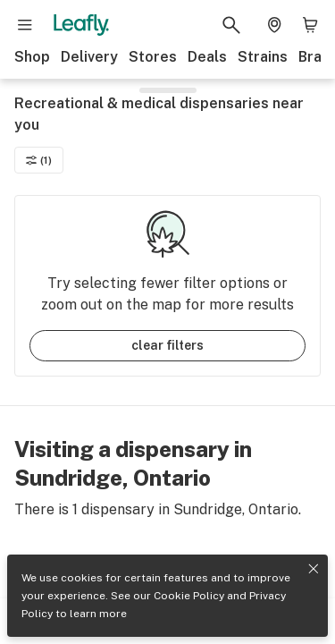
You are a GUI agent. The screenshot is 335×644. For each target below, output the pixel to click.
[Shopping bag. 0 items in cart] (310, 25)
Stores (153, 57)
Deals (207, 57)
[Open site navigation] (25, 25)
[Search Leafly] (231, 25)
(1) (39, 160)
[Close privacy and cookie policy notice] (314, 569)
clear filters (167, 345)
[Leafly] (81, 25)
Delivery (89, 57)
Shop (32, 57)
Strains (263, 57)
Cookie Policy (189, 596)
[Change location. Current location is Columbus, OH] (274, 25)
